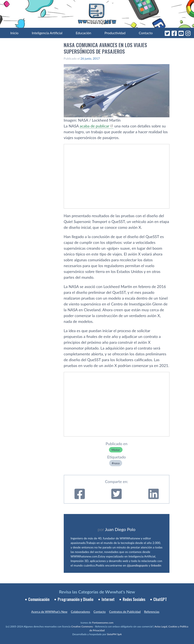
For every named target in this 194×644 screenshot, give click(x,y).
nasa (116, 463)
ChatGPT (160, 599)
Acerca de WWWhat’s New (49, 612)
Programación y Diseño (76, 599)
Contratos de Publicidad (125, 612)
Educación (84, 33)
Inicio (14, 33)
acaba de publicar (94, 126)
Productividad (115, 33)
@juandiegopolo (137, 565)
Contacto (146, 33)
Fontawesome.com (103, 623)
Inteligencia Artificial (47, 33)
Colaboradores (80, 612)
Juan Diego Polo (120, 529)
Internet (108, 599)
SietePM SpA (114, 634)
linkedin (156, 565)
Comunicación (39, 599)
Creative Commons (82, 626)
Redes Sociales (134, 599)
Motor (116, 450)
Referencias (152, 612)
